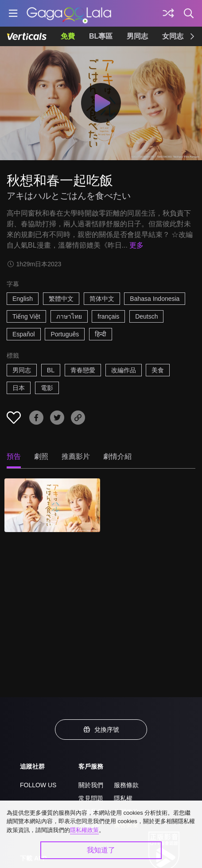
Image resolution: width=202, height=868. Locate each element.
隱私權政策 (84, 830)
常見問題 (91, 798)
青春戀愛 (83, 370)
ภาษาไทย (69, 316)
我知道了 (101, 850)
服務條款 (126, 785)
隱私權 (123, 798)
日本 (19, 388)
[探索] (168, 13)
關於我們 (91, 785)
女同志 (173, 36)
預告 (14, 456)
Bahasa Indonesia (155, 299)
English (23, 299)
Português (65, 334)
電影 (47, 388)
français (108, 316)
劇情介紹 (117, 456)
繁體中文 (61, 299)
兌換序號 (101, 730)
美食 (158, 370)
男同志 (137, 36)
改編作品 (124, 370)
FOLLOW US (38, 785)
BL (51, 370)
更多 (136, 245)
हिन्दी (101, 334)
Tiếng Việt (26, 316)
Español (24, 334)
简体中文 (102, 299)
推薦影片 (76, 456)
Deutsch (146, 316)
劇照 (41, 456)
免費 (68, 36)
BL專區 (101, 36)
